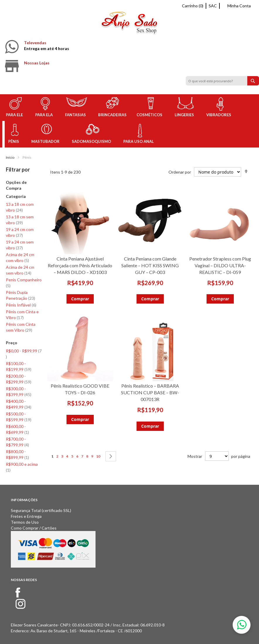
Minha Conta (239, 6)
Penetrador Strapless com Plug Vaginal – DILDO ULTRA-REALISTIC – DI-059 (220, 265)
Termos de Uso (25, 522)
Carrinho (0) (193, 6)
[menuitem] (16, 108)
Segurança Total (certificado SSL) (41, 510)
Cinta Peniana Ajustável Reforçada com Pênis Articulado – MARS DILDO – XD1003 (80, 265)
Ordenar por (180, 172)
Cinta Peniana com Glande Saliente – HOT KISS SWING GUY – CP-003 (150, 265)
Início (10, 157)
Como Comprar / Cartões (34, 528)
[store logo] (129, 24)
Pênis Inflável (21, 305)
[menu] (129, 121)
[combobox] (222, 81)
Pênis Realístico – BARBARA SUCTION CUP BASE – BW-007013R (150, 392)
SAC (213, 6)
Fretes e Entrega (26, 516)
